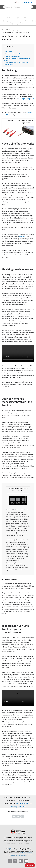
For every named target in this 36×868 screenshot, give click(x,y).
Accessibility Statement (21, 855)
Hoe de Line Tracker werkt (13, 54)
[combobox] (18, 7)
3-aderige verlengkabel (26, 99)
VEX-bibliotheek (7, 30)
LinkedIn (22, 816)
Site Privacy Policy (8, 854)
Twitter (18, 816)
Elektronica (23, 30)
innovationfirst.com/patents (26, 853)
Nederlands (26, 2)
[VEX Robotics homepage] (14, 2)
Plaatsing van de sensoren (13, 56)
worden (25, 115)
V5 (16, 30)
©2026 (11, 848)
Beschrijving (9, 51)
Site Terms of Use (17, 854)
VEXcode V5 (23, 236)
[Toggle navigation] (5, 2)
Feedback (30, 865)
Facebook (14, 816)
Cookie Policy (24, 854)
